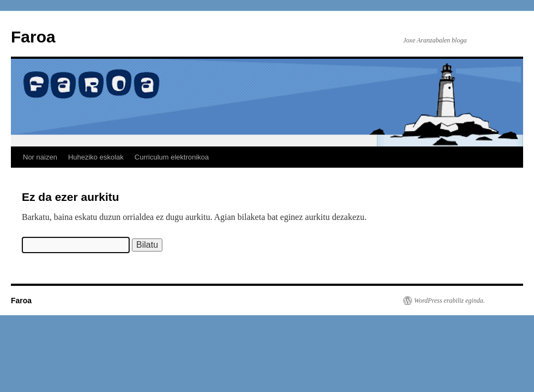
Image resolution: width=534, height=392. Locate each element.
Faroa (33, 37)
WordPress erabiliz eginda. (450, 301)
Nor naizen (40, 157)
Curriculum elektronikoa (172, 157)
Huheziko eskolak (96, 157)
